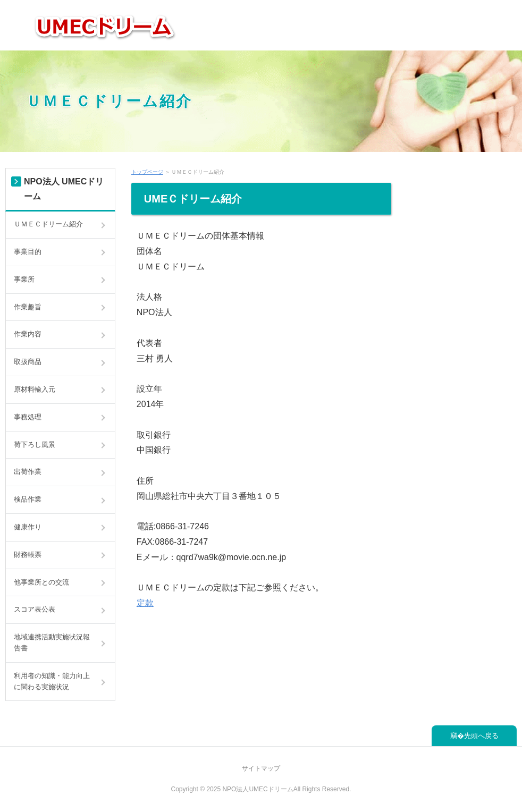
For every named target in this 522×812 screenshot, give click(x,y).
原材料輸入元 (35, 389)
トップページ (147, 172)
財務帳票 (28, 555)
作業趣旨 (28, 307)
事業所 (24, 279)
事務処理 (28, 417)
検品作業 (28, 499)
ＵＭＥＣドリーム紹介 (109, 101)
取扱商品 (28, 362)
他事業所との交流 (41, 582)
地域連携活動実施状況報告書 (52, 642)
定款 (145, 603)
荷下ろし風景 (35, 445)
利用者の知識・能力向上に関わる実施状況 (52, 681)
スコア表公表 (35, 609)
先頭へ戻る (481, 736)
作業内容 (28, 334)
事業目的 (28, 252)
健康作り (28, 527)
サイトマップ (261, 768)
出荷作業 (28, 472)
